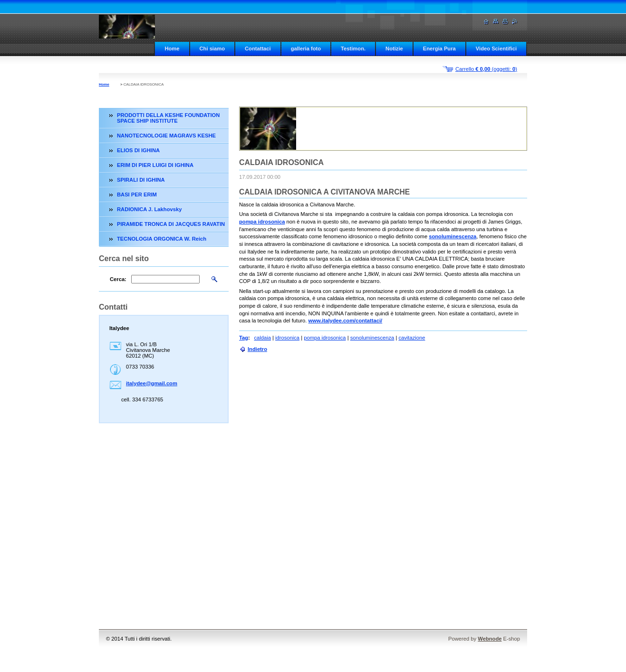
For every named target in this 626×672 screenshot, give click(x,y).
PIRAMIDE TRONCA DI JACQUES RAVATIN (171, 224)
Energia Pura (439, 49)
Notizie (394, 49)
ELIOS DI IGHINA (138, 150)
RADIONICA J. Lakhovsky (149, 209)
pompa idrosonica (262, 222)
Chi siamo (212, 49)
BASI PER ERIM (137, 195)
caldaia (263, 338)
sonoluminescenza (453, 236)
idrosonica (287, 338)
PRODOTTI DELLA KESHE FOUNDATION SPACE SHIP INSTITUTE (168, 118)
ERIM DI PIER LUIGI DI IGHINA (155, 165)
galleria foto (306, 49)
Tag (244, 338)
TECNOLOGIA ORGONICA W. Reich (162, 239)
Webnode (490, 639)
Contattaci (258, 49)
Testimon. (353, 49)
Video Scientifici (496, 49)
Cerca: (118, 279)
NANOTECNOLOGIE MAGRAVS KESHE (166, 136)
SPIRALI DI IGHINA (141, 180)
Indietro (257, 349)
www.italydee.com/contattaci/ (346, 321)
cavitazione (412, 338)
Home (172, 49)
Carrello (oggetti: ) (486, 69)
